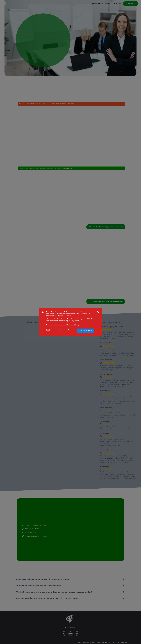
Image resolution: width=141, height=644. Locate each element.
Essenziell (64, 330)
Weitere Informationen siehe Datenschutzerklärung (64, 325)
